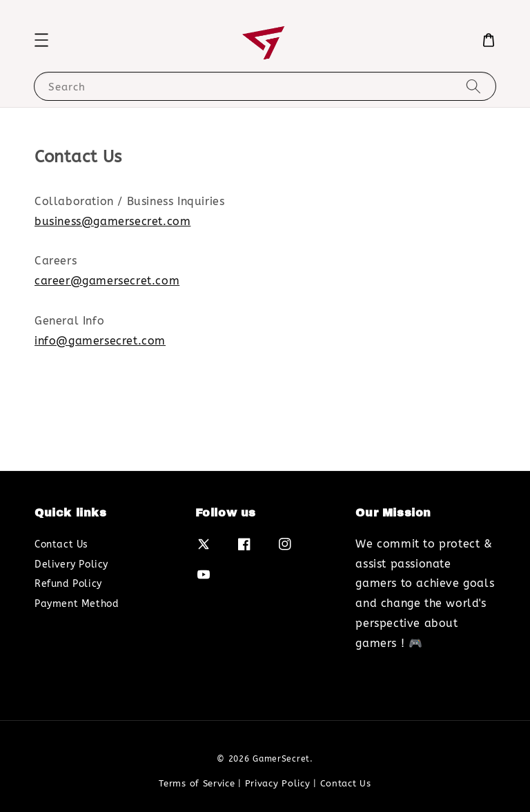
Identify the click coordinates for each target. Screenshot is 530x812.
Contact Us (61, 544)
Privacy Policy (278, 783)
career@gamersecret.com (107, 281)
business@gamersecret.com (112, 221)
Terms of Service (197, 783)
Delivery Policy (71, 564)
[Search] (473, 86)
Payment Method (77, 604)
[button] (41, 40)
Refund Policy (68, 584)
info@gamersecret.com (100, 341)
